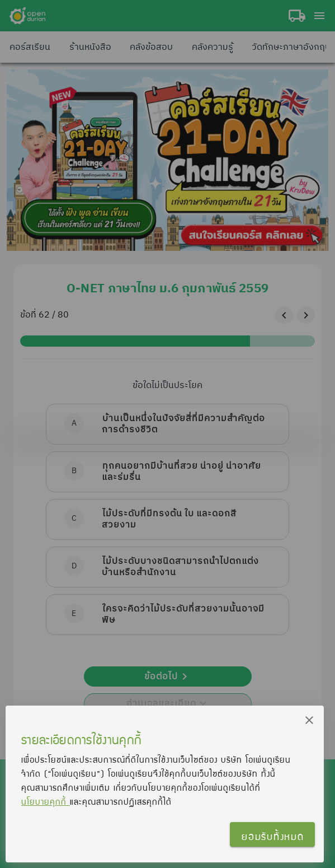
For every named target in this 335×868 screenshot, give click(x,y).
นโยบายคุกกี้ (46, 801)
